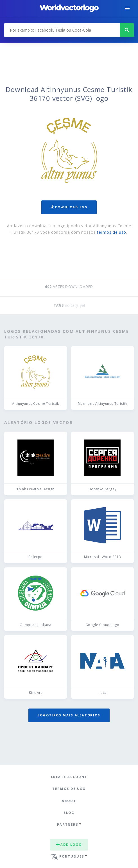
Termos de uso (69, 789)
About (69, 801)
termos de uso (112, 232)
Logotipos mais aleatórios (69, 715)
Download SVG (69, 207)
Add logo (69, 844)
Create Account (69, 777)
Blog (69, 813)
